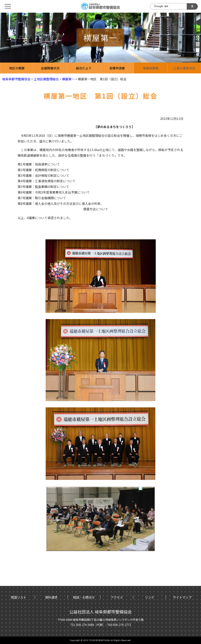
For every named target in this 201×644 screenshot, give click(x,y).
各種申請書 (117, 68)
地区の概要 (17, 68)
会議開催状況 (50, 68)
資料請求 (51, 597)
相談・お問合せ (84, 597)
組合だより (84, 68)
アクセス (117, 597)
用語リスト (19, 597)
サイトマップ (182, 597)
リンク (149, 597)
